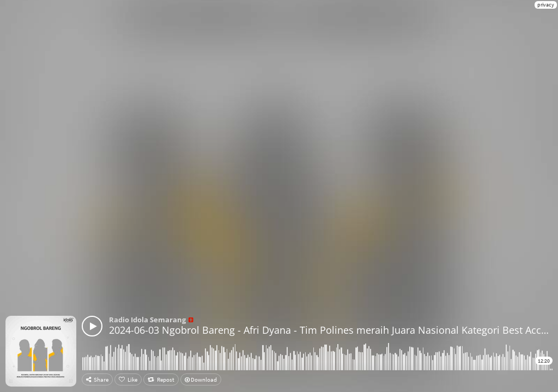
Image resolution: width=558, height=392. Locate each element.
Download (201, 379)
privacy (546, 5)
